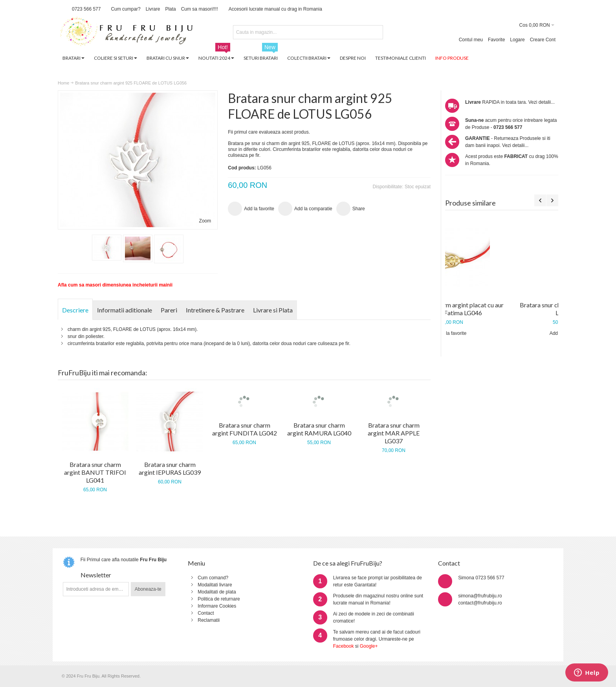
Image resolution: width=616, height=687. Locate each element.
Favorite (496, 40)
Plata (170, 9)
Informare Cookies (217, 606)
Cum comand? (213, 578)
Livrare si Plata (273, 310)
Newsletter (96, 575)
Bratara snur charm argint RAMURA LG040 (319, 429)
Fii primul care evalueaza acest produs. (269, 132)
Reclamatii (209, 620)
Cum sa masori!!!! (200, 9)
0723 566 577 (86, 9)
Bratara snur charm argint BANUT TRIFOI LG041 (95, 472)
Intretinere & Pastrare (215, 310)
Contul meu (471, 40)
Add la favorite (502, 333)
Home (63, 83)
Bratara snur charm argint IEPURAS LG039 (170, 468)
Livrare (153, 9)
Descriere (75, 310)
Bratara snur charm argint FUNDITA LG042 (245, 429)
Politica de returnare (219, 599)
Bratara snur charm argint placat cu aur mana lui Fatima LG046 (502, 309)
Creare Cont (543, 40)
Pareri (169, 310)
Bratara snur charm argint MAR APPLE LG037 (394, 433)
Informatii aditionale (125, 310)
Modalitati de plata (217, 592)
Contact (206, 613)
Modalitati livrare (215, 585)
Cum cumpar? (126, 9)
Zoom (205, 221)
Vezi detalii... (542, 102)
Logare (517, 40)
